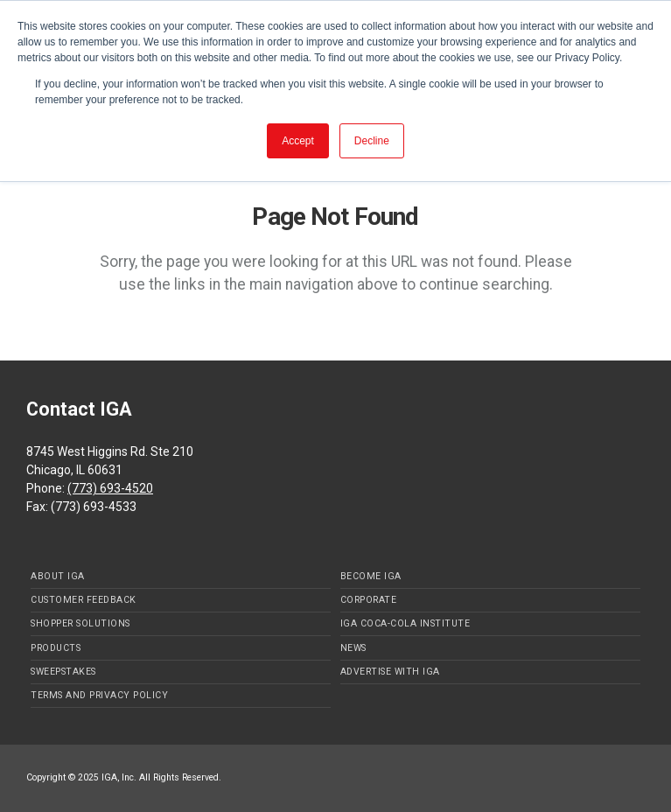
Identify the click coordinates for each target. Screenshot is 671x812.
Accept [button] (298, 141)
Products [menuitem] (56, 648)
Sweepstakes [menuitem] (63, 672)
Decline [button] (372, 141)
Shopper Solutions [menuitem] (80, 623)
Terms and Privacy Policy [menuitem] (99, 695)
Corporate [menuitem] (369, 600)
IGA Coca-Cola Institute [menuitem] (405, 623)
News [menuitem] (353, 648)
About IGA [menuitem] (58, 576)
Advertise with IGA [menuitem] (390, 672)
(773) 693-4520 (110, 488)
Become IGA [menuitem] (371, 576)
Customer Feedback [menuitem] (84, 600)
